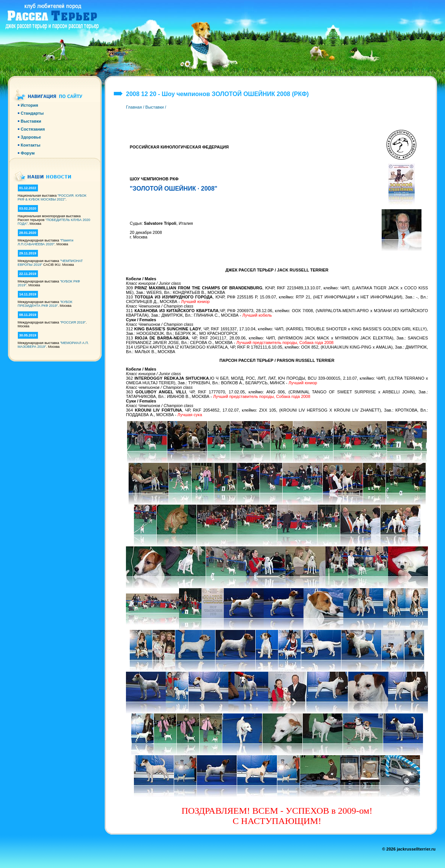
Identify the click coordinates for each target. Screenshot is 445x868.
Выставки (155, 107)
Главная (134, 107)
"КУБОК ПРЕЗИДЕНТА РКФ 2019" (45, 304)
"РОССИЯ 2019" (73, 322)
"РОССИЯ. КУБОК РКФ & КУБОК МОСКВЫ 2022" (52, 197)
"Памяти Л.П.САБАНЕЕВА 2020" (46, 242)
